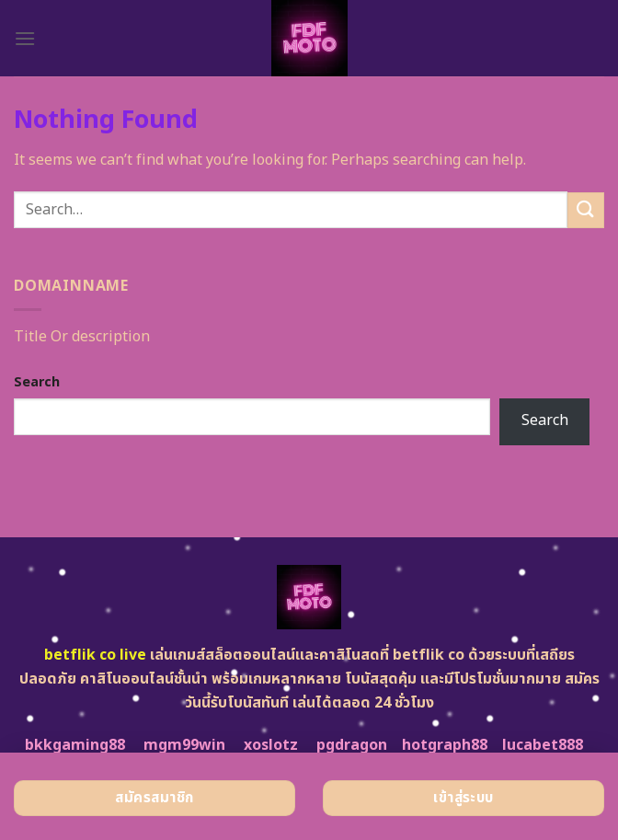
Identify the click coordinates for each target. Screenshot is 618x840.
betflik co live (95, 655)
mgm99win (184, 745)
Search (37, 382)
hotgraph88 (445, 745)
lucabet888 (543, 745)
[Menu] (25, 38)
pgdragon (352, 745)
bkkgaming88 (75, 745)
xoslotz (271, 745)
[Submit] (586, 210)
